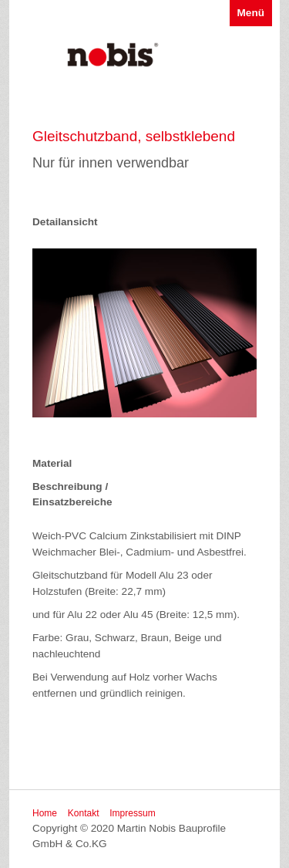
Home (45, 813)
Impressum (132, 813)
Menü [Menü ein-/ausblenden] (251, 13)
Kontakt (84, 813)
